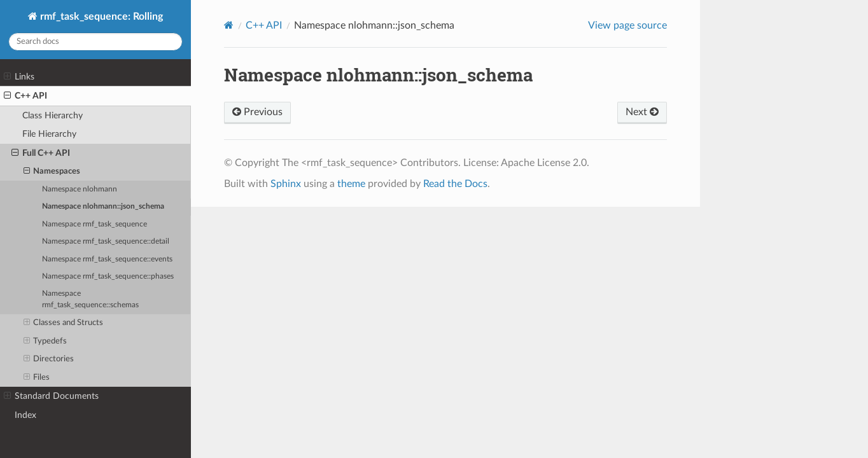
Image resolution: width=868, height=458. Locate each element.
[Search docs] (95, 42)
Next (642, 112)
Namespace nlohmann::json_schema (103, 206)
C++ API (25, 96)
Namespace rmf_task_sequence (94, 224)
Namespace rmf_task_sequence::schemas (90, 299)
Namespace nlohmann (80, 189)
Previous (257, 112)
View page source (627, 25)
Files (37, 378)
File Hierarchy (49, 134)
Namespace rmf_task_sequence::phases (108, 276)
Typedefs (45, 342)
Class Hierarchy (52, 115)
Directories (49, 359)
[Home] (229, 25)
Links (19, 77)
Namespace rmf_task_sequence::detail (106, 241)
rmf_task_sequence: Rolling (100, 17)
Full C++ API (41, 153)
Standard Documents (51, 396)
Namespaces (52, 172)
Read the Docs (455, 184)
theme (351, 184)
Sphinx (286, 184)
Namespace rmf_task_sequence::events (107, 259)
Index (25, 415)
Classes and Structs (64, 323)
